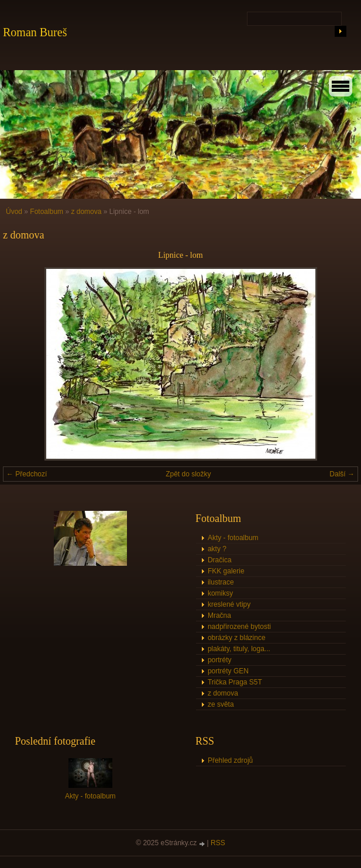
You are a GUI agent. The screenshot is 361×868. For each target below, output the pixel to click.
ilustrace (221, 582)
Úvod (14, 212)
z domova (86, 212)
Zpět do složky (188, 474)
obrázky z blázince (237, 638)
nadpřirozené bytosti (239, 627)
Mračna (219, 615)
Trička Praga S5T (235, 682)
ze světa (221, 704)
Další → (342, 474)
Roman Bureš (35, 32)
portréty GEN (228, 671)
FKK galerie (226, 571)
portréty (220, 660)
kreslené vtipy (229, 604)
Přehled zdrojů (230, 760)
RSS (218, 843)
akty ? (217, 549)
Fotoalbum (47, 212)
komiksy (220, 593)
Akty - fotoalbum (233, 538)
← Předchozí (27, 474)
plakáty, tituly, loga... (239, 649)
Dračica (220, 560)
